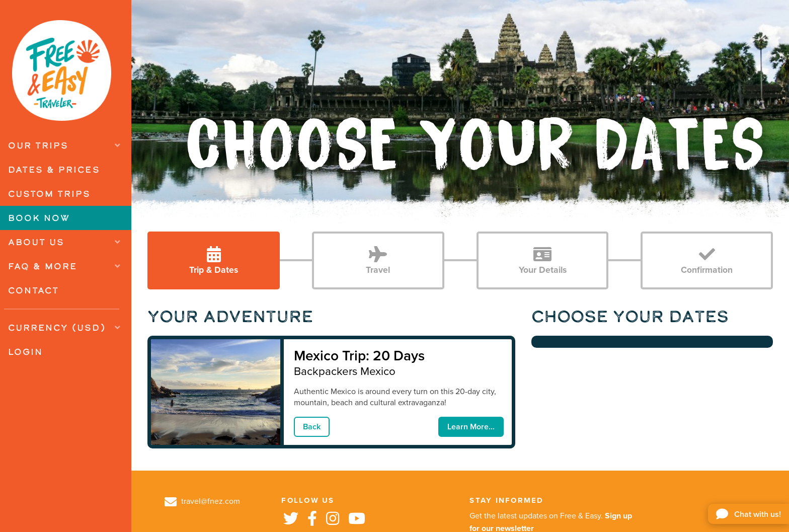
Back (312, 427)
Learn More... (471, 427)
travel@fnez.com (202, 501)
